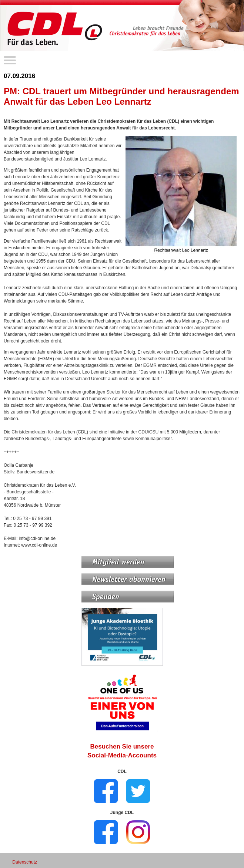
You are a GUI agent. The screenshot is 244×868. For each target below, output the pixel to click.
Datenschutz (25, 862)
